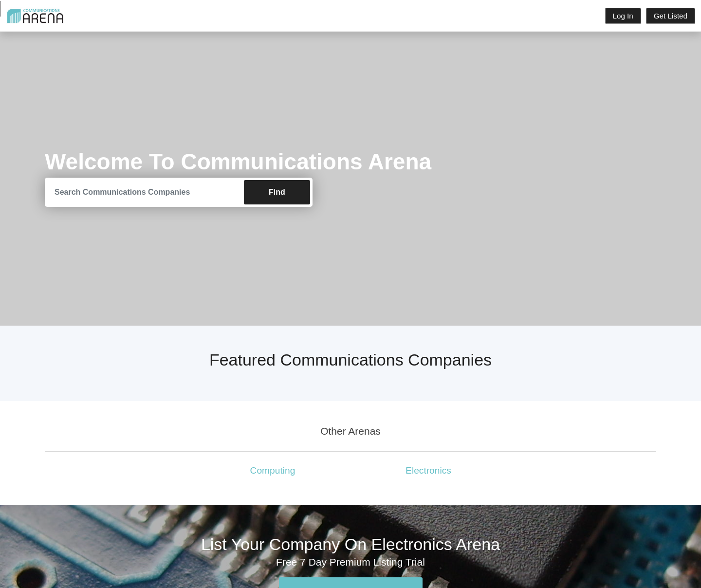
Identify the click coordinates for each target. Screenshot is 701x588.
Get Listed (671, 16)
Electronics (428, 470)
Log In (623, 16)
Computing (273, 470)
